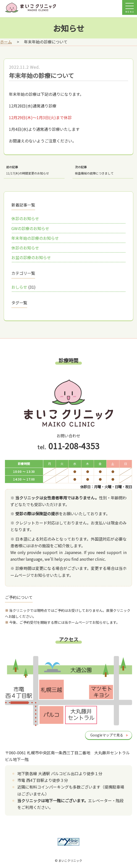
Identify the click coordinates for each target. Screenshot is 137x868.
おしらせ (19, 287)
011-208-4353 (74, 446)
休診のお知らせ (25, 218)
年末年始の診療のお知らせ (35, 238)
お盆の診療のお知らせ (31, 257)
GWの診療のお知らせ (30, 228)
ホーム (6, 42)
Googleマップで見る (107, 735)
